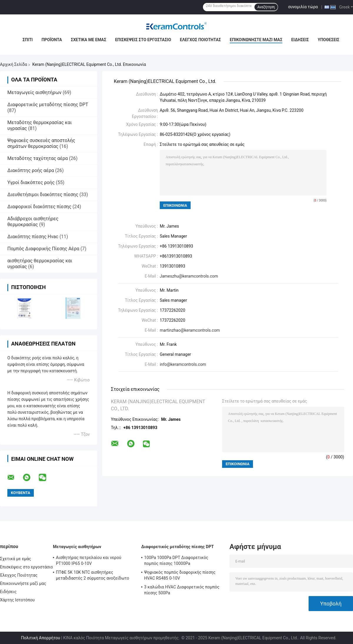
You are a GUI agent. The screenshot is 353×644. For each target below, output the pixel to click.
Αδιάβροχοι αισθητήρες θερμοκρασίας (33, 222)
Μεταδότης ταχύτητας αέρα (38, 158)
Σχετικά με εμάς (89, 40)
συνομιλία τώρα (303, 7)
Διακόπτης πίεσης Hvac (33, 237)
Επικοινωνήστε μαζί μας (256, 40)
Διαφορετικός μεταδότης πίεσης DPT (48, 105)
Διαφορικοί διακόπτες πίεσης (39, 207)
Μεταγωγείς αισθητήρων (34, 92)
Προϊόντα (52, 40)
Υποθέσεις (329, 40)
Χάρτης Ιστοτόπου (17, 600)
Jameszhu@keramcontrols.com (189, 276)
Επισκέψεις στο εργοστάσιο (143, 40)
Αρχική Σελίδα (14, 64)
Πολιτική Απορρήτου (40, 638)
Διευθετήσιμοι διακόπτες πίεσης (43, 195)
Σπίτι (28, 40)
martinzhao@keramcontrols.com (190, 330)
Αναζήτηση (266, 7)
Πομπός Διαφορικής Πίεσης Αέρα (43, 249)
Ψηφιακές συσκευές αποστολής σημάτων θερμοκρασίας (41, 143)
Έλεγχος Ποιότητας (200, 40)
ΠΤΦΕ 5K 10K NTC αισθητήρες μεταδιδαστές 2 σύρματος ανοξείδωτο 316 (93, 576)
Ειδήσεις (300, 40)
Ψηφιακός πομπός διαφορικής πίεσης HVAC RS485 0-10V (180, 575)
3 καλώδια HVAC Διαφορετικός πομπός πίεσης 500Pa (182, 590)
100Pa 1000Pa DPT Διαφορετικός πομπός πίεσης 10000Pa (176, 560)
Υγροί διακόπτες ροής (31, 182)
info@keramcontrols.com (183, 364)
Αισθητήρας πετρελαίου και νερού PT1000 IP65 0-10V (89, 560)
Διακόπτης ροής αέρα (31, 170)
